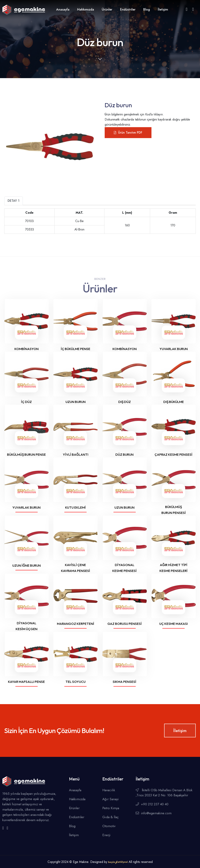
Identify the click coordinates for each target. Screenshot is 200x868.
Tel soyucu (76, 682)
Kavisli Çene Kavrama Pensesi (76, 568)
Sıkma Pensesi (124, 682)
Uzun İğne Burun (27, 565)
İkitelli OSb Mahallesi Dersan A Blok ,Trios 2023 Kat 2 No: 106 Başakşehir (164, 793)
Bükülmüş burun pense (26, 454)
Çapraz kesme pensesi (173, 454)
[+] (127, 213)
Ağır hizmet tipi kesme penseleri (173, 568)
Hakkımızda (86, 9)
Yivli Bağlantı (76, 454)
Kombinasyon (27, 349)
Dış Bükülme (174, 402)
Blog (147, 9)
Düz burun (124, 454)
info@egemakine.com (154, 813)
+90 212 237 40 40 (152, 804)
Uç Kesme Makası (173, 624)
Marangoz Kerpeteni (76, 624)
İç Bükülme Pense (76, 349)
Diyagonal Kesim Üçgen (27, 626)
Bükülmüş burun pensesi (174, 510)
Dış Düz (125, 402)
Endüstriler (128, 9)
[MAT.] (30, 213)
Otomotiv (109, 826)
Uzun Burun (124, 507)
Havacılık (109, 790)
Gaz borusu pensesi (125, 624)
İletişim (163, 9)
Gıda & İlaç (111, 817)
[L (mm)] (80, 213)
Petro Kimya (111, 808)
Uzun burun (76, 402)
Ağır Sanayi (110, 799)
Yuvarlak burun (174, 349)
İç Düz (26, 402)
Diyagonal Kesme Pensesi (124, 568)
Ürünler (107, 9)
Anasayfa (63, 9)
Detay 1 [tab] (14, 201)
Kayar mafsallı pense (26, 682)
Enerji (106, 835)
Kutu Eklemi (75, 507)
